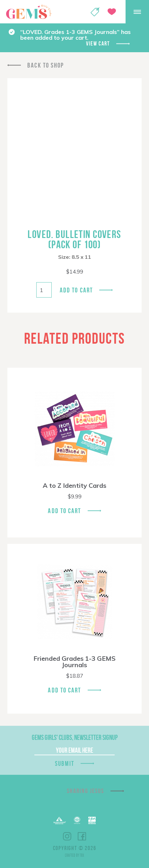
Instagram (67, 836)
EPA (92, 820)
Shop (95, 12)
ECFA (77, 820)
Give (112, 12)
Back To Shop (46, 65)
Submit (65, 763)
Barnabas (60, 820)
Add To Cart (64, 511)
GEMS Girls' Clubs (29, 12)
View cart (98, 44)
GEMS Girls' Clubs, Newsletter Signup (75, 737)
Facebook (82, 836)
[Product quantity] (44, 290)
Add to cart (76, 290)
